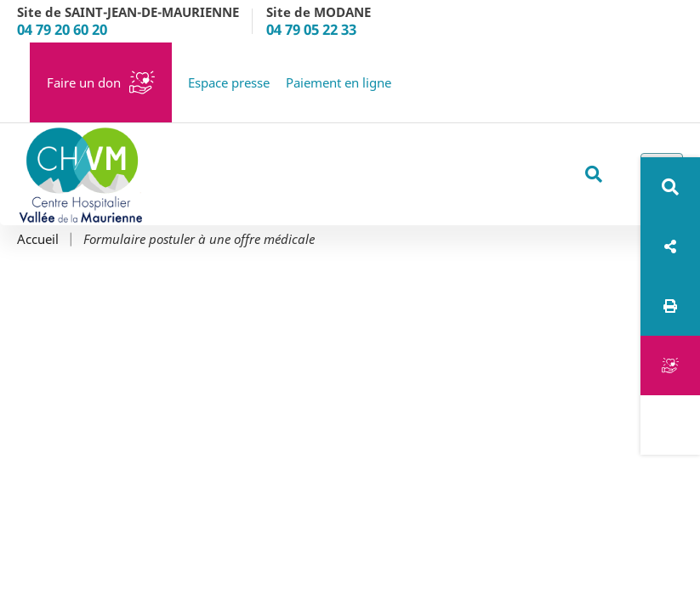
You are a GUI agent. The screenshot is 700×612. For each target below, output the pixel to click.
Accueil (38, 239)
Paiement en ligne (339, 82)
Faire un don (84, 82)
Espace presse (229, 82)
